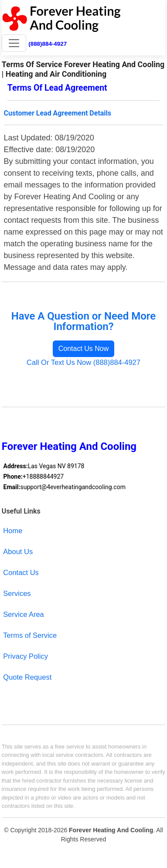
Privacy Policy (26, 656)
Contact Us (21, 572)
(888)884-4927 (48, 44)
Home (13, 531)
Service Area (23, 614)
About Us (18, 551)
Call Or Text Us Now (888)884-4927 (83, 362)
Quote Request (27, 677)
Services (17, 593)
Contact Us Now (84, 349)
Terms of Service (30, 635)
